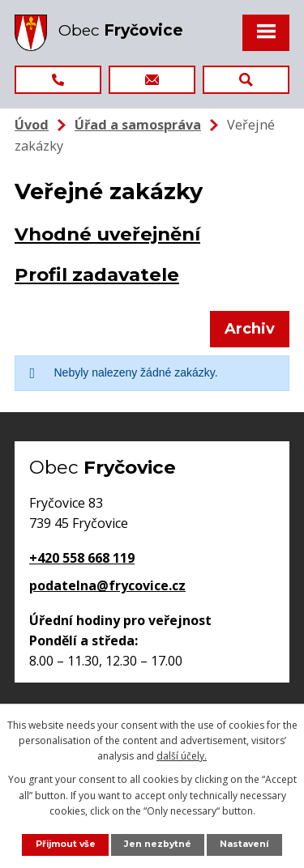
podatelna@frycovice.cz (107, 585)
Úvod (32, 125)
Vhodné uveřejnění (107, 234)
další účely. (182, 756)
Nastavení (244, 844)
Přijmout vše (66, 844)
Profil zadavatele (97, 274)
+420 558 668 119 (82, 558)
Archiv (250, 329)
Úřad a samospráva (138, 125)
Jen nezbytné (158, 844)
